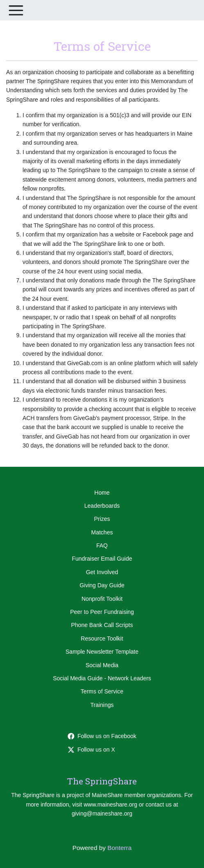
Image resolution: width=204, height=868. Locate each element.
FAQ (102, 545)
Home (102, 493)
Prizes (102, 519)
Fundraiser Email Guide (102, 559)
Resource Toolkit (102, 639)
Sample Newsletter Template (102, 652)
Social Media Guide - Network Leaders (102, 678)
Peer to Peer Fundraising (102, 612)
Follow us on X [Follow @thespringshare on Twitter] (91, 750)
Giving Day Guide (102, 585)
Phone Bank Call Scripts (102, 625)
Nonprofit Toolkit (102, 599)
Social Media (102, 665)
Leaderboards (102, 506)
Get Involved (102, 572)
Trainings (102, 705)
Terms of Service (102, 691)
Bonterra (119, 848)
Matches (102, 532)
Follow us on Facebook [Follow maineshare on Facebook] (102, 736)
